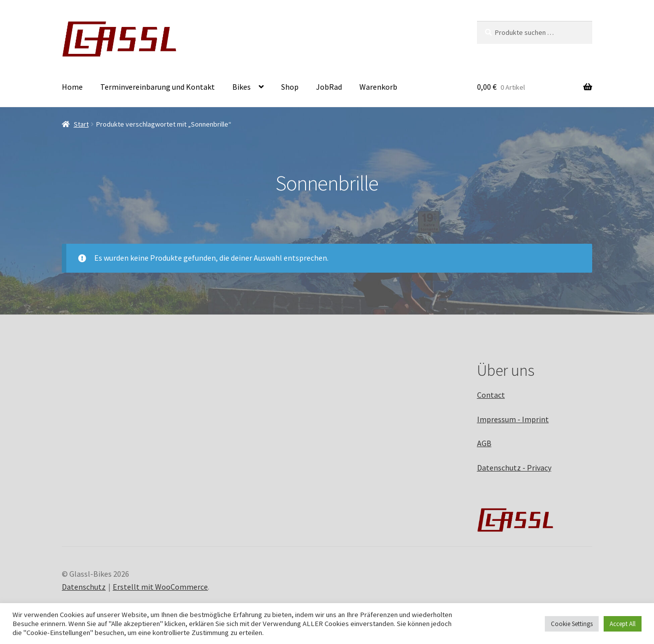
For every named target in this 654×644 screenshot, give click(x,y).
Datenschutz (84, 587)
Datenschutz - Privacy (514, 468)
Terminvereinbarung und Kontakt (158, 87)
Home (72, 87)
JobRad (329, 87)
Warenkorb (378, 87)
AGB (484, 443)
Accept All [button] (623, 624)
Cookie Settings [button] (572, 624)
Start (81, 124)
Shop (290, 87)
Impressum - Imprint (513, 419)
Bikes (242, 87)
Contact (491, 395)
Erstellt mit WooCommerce (160, 587)
